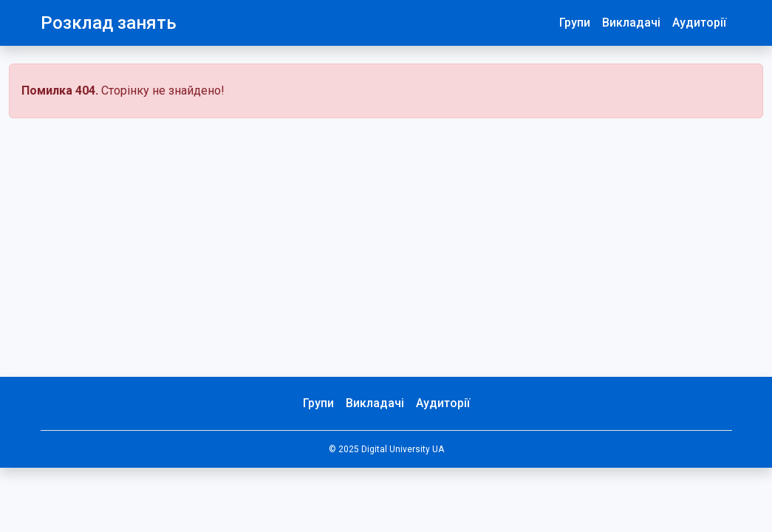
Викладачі (631, 23)
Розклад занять (109, 23)
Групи (575, 23)
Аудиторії (699, 23)
